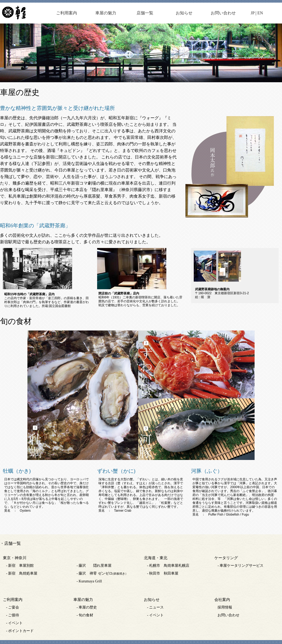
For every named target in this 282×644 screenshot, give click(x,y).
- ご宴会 (13, 607)
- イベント (14, 623)
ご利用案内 (67, 13)
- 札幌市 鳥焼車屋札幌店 (168, 566)
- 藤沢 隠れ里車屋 (94, 566)
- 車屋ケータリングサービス (240, 566)
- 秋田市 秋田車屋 (163, 573)
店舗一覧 (145, 13)
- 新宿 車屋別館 (20, 566)
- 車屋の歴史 (87, 607)
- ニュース (155, 607)
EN (260, 13)
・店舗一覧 (10, 543)
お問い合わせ (223, 13)
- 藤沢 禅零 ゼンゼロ (102, 573)
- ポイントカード (20, 631)
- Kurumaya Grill (89, 581)
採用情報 (225, 607)
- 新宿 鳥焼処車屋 (22, 573)
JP (253, 13)
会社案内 (222, 600)
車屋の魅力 (106, 13)
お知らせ (184, 13)
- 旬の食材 (85, 615)
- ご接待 (13, 615)
